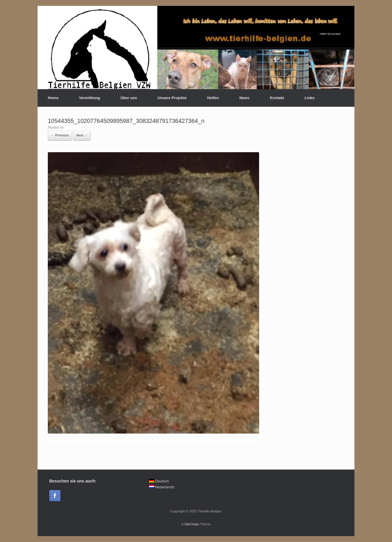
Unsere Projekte (172, 98)
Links (310, 98)
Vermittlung (89, 98)
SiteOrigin (192, 524)
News (244, 98)
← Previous (60, 135)
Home (53, 98)
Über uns (129, 98)
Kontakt (277, 98)
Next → (82, 135)
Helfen (213, 98)
